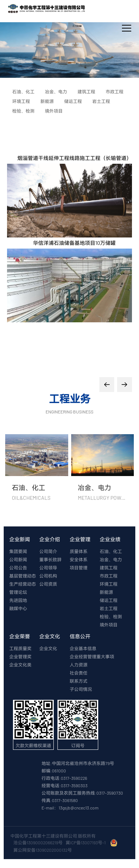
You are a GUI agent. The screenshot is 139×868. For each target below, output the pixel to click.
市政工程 (109, 576)
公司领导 (48, 568)
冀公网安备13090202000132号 (43, 850)
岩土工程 (109, 608)
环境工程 (109, 584)
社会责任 (79, 673)
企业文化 (50, 636)
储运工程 (109, 600)
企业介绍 (50, 539)
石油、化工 (111, 551)
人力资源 (79, 665)
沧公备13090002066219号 (38, 842)
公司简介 (48, 551)
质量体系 (79, 551)
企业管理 (80, 539)
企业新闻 (20, 539)
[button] (107, 385)
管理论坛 (18, 592)
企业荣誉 (20, 636)
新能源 (106, 592)
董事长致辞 (50, 559)
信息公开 (80, 636)
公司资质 (48, 584)
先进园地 (18, 600)
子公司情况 (81, 689)
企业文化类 (20, 665)
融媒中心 (18, 608)
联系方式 (79, 681)
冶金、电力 (111, 559)
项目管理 (79, 568)
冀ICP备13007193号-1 (86, 842)
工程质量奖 (20, 648)
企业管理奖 (20, 656)
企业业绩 (110, 539)
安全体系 (79, 559)
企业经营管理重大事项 (92, 656)
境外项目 (109, 625)
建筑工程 (109, 568)
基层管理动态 (23, 576)
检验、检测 (111, 616)
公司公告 (18, 568)
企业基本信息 (83, 648)
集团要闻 (18, 551)
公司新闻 (18, 559)
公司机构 (48, 576)
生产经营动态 (23, 584)
